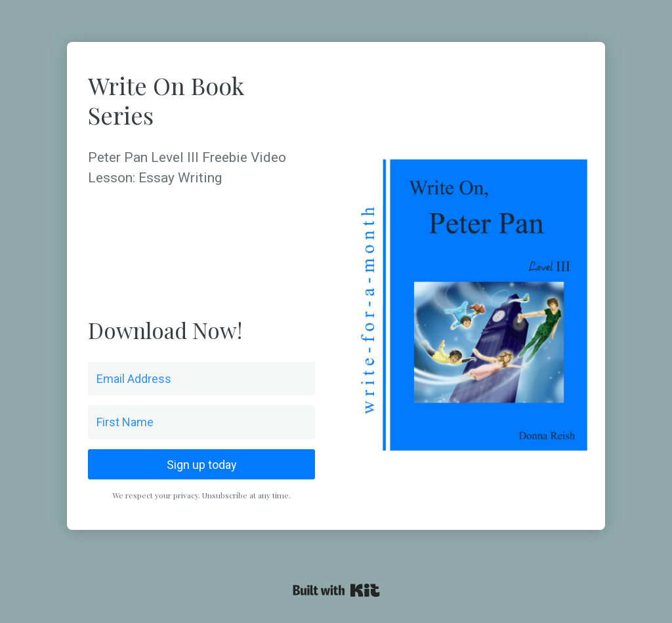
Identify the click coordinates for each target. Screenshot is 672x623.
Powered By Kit (336, 590)
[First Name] (201, 422)
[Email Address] (201, 379)
